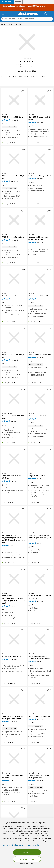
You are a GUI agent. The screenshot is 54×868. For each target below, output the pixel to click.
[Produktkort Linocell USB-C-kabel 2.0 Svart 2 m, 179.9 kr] (40, 279)
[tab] (7, 2)
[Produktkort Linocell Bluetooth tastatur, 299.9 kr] (14, 279)
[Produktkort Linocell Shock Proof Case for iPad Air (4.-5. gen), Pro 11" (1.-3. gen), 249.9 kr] (40, 518)
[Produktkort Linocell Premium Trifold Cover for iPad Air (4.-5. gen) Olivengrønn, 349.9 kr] (14, 699)
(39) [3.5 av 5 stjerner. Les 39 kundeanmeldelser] (15, 546)
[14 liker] (23, 630)
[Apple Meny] (7, 24)
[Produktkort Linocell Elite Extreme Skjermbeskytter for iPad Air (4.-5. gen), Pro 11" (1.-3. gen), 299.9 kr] (14, 579)
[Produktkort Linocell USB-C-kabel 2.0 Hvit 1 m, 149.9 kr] (40, 399)
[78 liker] (49, 149)
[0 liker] (49, 328)
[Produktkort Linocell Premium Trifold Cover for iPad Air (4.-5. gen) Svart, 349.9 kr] (40, 758)
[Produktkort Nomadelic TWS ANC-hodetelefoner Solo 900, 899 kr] (14, 758)
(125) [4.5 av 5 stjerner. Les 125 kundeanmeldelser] (41, 242)
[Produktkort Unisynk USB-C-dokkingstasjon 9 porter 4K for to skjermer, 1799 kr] (40, 639)
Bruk (15, 77)
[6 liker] (23, 389)
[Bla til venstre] (3, 80)
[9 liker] (23, 569)
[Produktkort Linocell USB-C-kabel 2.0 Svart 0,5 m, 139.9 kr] (14, 338)
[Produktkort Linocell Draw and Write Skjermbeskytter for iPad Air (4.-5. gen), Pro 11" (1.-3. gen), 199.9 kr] (14, 518)
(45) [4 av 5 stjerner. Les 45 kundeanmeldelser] (15, 481)
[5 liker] (49, 569)
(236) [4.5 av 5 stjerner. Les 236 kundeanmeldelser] (41, 179)
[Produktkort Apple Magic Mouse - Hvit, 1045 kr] (40, 459)
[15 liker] (23, 269)
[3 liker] (49, 269)
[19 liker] (23, 149)
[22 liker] (49, 690)
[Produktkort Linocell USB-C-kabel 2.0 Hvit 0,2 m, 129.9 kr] (40, 699)
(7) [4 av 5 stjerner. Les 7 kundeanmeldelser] (15, 781)
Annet (8, 77)
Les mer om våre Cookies (12, 845)
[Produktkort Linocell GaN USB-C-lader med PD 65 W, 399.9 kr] (40, 100)
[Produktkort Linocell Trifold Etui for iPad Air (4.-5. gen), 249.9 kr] (14, 459)
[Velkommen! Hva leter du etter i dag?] (29, 19)
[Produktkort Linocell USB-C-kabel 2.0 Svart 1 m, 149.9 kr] (14, 220)
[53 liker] (49, 211)
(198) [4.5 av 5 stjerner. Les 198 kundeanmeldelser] (41, 601)
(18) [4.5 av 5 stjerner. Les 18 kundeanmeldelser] (41, 479)
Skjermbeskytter (42, 77)
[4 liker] (23, 328)
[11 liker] (23, 91)
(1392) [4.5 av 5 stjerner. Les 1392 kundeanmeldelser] (16, 120)
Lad (33, 77)
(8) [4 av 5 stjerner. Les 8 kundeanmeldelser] (41, 543)
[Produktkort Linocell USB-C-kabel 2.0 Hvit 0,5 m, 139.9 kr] (40, 338)
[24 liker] (49, 91)
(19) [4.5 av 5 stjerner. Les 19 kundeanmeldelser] (15, 421)
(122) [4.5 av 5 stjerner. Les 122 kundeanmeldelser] (15, 299)
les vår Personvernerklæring (32, 845)
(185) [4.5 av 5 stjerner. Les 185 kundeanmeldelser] (41, 122)
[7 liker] (49, 630)
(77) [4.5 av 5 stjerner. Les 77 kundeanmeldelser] (15, 606)
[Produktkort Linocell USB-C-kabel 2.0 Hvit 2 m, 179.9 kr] (14, 100)
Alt (2, 77)
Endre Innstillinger (27, 864)
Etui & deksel (24, 77)
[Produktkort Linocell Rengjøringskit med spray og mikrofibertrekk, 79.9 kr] (40, 220)
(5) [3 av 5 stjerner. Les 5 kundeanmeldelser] (41, 662)
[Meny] (3, 14)
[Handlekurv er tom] (51, 14)
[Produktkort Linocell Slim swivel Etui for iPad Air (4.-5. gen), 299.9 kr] (40, 579)
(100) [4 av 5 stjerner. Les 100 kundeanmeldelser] (15, 722)
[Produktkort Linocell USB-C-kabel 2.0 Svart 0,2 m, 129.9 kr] (14, 159)
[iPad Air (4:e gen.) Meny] (22, 24)
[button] (32, 67)
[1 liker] (23, 211)
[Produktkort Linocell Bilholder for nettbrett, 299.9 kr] (14, 639)
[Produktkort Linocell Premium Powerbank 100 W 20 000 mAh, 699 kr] (14, 399)
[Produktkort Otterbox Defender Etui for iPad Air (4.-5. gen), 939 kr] (14, 817)
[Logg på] (46, 14)
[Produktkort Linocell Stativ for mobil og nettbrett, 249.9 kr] (40, 159)
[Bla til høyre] (51, 80)
